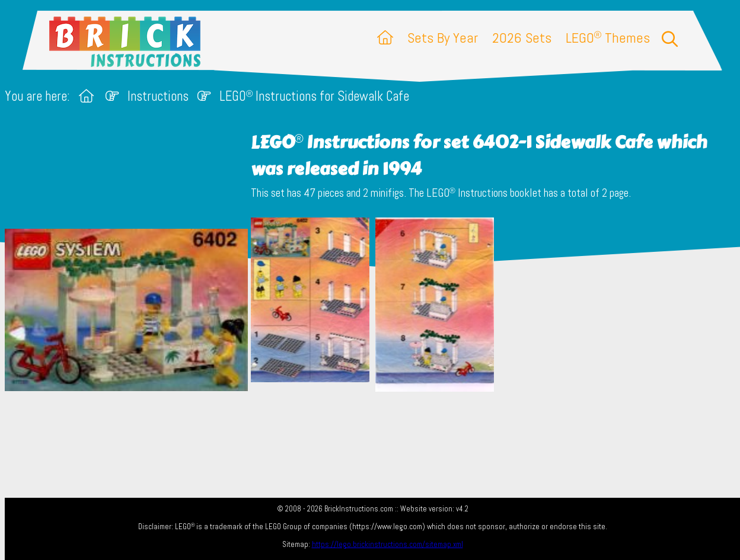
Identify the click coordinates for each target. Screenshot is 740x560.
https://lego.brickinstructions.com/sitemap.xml (387, 544)
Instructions (158, 96)
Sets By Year (443, 38)
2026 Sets (522, 38)
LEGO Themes (608, 38)
